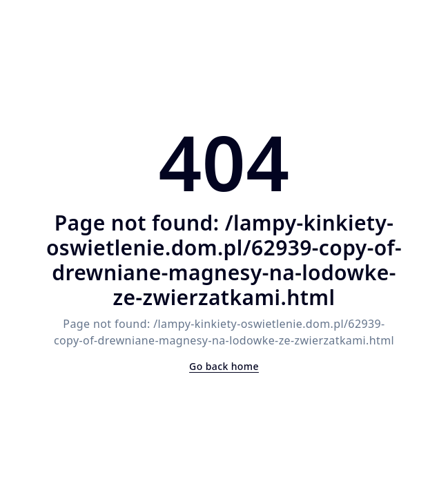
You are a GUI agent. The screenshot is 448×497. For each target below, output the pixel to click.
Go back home (224, 366)
